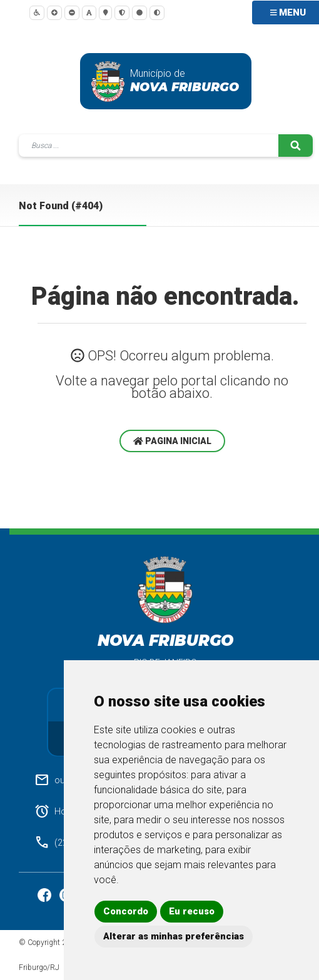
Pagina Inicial (172, 441)
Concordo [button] (126, 911)
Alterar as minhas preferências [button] (174, 936)
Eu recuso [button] (192, 911)
